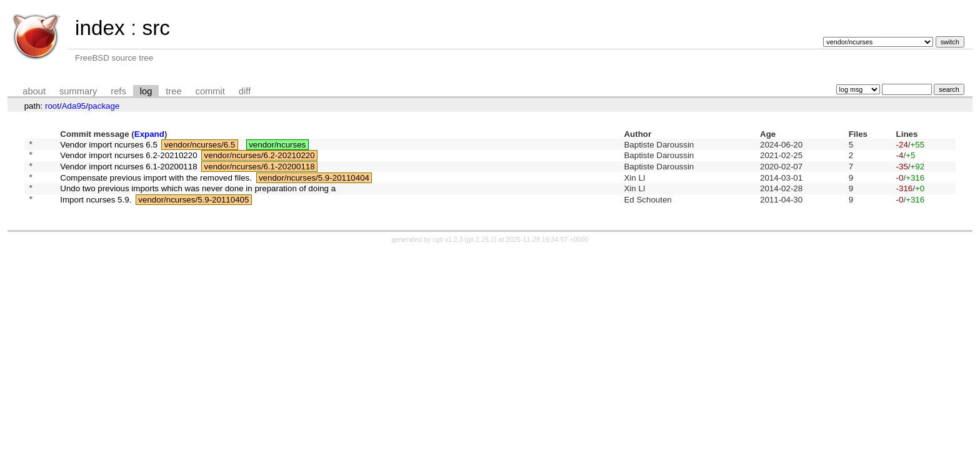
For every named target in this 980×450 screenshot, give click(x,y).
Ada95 (74, 106)
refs (118, 91)
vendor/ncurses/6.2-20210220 (260, 158)
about (34, 91)
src (156, 28)
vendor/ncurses (277, 145)
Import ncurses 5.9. (96, 210)
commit (210, 91)
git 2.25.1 (481, 251)
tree (173, 91)
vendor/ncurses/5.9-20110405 (193, 210)
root (52, 106)
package (104, 106)
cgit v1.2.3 (448, 251)
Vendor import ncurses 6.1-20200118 (128, 171)
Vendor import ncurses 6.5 (109, 145)
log (146, 91)
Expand (149, 134)
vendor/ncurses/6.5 (200, 145)
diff (245, 91)
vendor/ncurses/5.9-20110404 (314, 184)
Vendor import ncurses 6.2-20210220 (128, 158)
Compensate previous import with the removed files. (156, 184)
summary (78, 91)
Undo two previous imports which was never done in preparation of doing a (198, 197)
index (100, 28)
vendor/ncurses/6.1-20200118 (260, 171)
